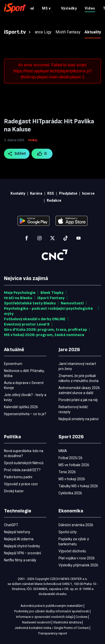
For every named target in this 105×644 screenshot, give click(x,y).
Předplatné (71, 8)
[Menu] (98, 8)
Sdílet (17, 154)
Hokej (33, 140)
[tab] (18, 32)
